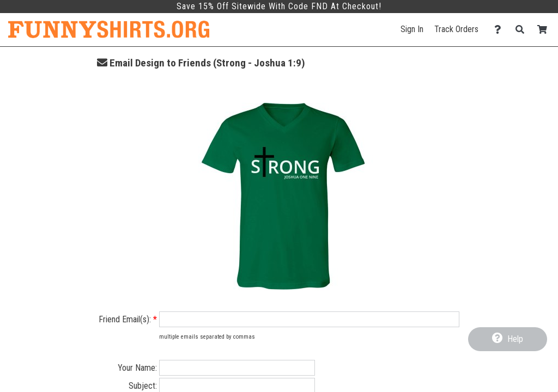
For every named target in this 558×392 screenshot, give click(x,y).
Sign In (412, 29)
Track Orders (456, 29)
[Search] (523, 30)
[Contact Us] (501, 30)
